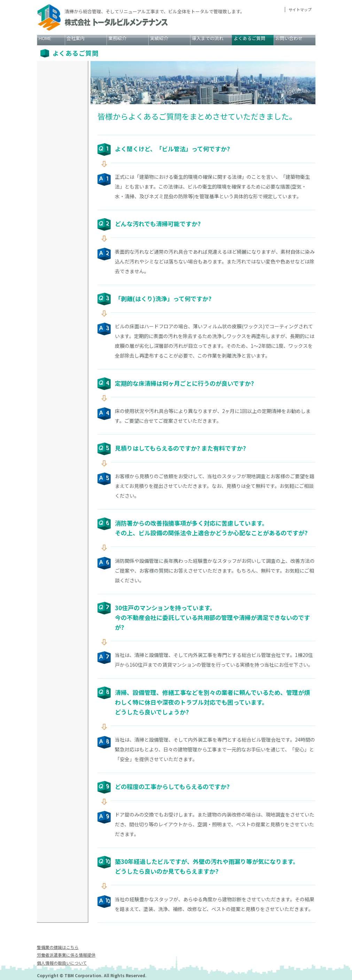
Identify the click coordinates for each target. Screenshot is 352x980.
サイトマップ (300, 10)
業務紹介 (117, 38)
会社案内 (76, 38)
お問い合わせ (289, 38)
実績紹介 (159, 38)
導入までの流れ (208, 38)
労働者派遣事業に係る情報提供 (66, 955)
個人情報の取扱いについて (62, 962)
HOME (45, 38)
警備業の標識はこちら (58, 947)
